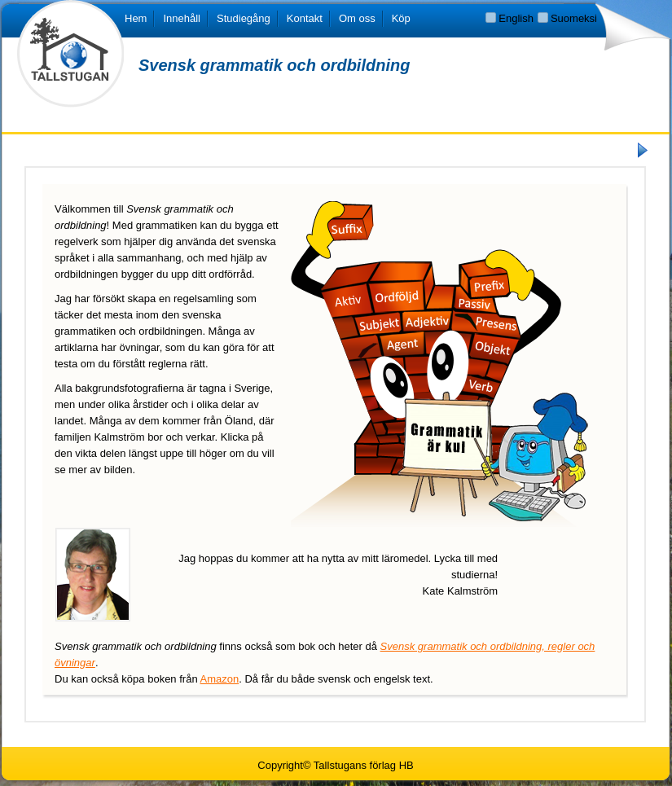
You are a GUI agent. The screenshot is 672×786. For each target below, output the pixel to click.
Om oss (357, 18)
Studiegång (244, 18)
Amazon (220, 679)
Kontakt (305, 18)
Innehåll (182, 18)
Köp (401, 18)
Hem (136, 18)
